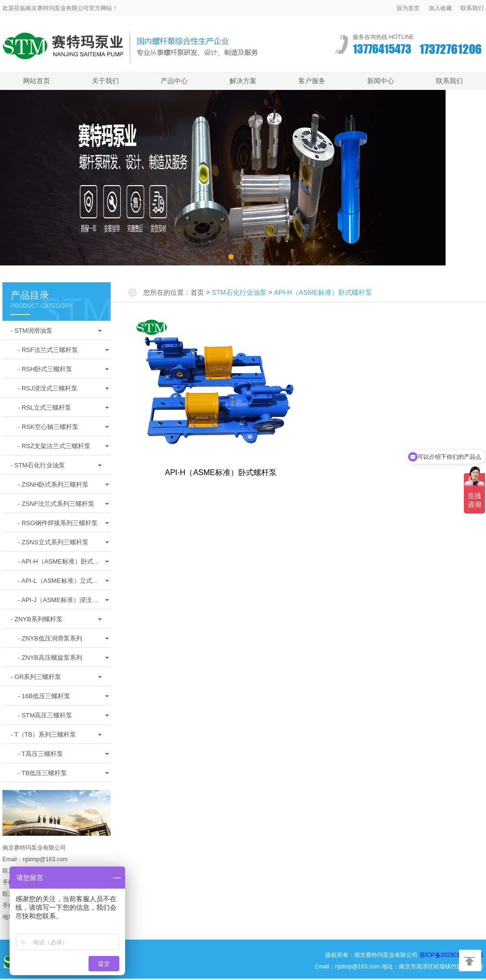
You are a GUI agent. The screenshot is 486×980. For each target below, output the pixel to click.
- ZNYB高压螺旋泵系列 (50, 658)
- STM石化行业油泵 (38, 465)
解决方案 (243, 81)
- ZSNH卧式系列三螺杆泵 (53, 484)
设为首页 (408, 8)
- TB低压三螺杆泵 (42, 773)
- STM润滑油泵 (32, 331)
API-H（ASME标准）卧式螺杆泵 (221, 472)
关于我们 (105, 81)
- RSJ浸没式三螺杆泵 (48, 388)
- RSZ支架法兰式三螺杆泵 (54, 446)
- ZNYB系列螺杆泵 (37, 619)
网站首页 (37, 81)
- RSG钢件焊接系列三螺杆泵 (58, 523)
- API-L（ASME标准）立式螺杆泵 (58, 583)
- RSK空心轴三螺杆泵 (48, 427)
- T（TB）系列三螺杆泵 (43, 735)
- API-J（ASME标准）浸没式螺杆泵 (58, 603)
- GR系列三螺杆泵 (36, 677)
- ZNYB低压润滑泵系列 (50, 638)
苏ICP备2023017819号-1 (452, 955)
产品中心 (174, 81)
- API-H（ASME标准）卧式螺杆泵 (59, 564)
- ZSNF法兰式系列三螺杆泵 (56, 504)
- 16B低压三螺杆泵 (44, 696)
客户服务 (312, 81)
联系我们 (472, 8)
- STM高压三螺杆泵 (45, 715)
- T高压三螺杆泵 (40, 754)
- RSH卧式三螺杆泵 (45, 369)
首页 (197, 292)
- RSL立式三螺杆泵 (45, 408)
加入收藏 (440, 8)
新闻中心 (381, 81)
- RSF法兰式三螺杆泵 (48, 350)
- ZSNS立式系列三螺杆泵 (53, 542)
